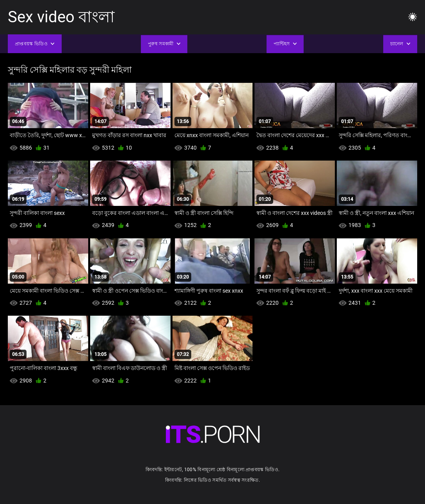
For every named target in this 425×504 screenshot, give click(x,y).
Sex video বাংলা (61, 17)
